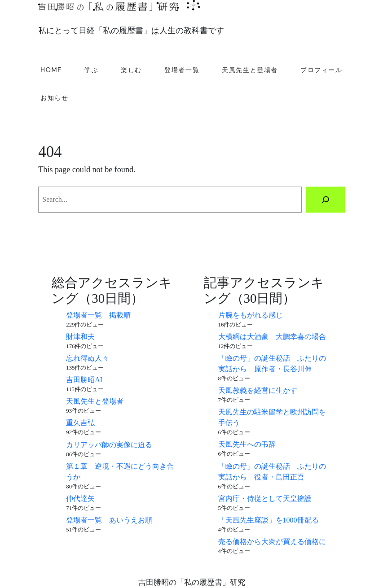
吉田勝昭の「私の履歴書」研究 (192, 582)
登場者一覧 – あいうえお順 (109, 520)
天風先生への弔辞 (247, 444)
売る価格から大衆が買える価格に (272, 542)
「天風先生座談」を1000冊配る (269, 520)
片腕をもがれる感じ (251, 315)
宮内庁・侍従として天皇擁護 (265, 499)
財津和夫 (80, 337)
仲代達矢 (80, 499)
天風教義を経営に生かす (258, 390)
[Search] (325, 200)
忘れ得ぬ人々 (88, 358)
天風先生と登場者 (95, 401)
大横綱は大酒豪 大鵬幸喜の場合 (272, 337)
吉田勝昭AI (84, 380)
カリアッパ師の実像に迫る (109, 445)
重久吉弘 (80, 423)
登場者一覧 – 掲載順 (98, 315)
